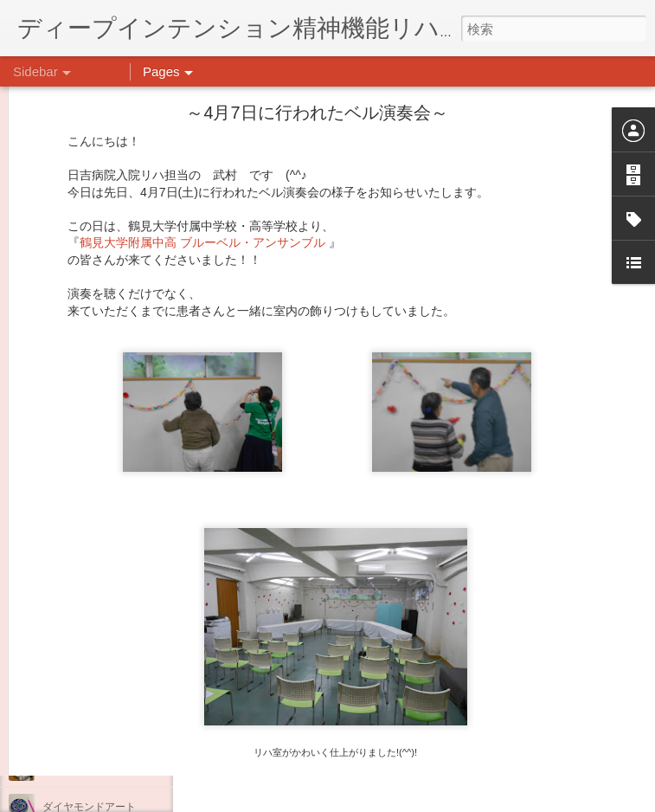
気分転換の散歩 (79, 729)
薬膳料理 (63, 768)
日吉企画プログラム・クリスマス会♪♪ (131, 651)
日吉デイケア (490, 728)
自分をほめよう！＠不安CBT (110, 690)
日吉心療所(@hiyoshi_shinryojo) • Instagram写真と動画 (396, 619)
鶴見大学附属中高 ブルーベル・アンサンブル (204, 105)
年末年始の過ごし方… (94, 612)
